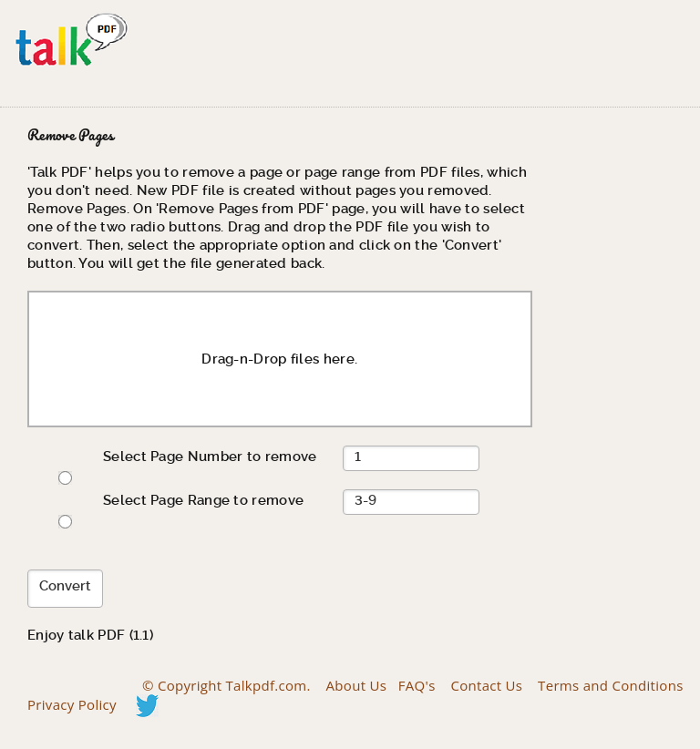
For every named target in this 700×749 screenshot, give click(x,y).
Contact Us (486, 685)
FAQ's (417, 685)
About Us (357, 685)
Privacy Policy (72, 704)
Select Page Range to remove (203, 500)
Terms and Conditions (611, 685)
